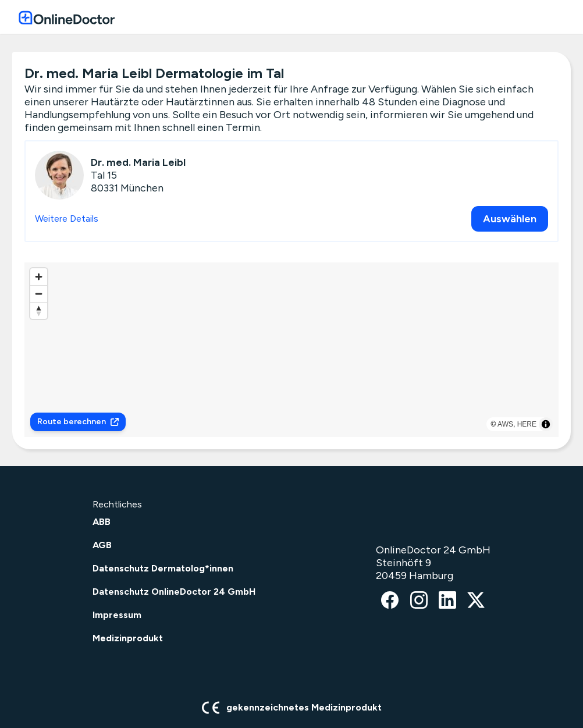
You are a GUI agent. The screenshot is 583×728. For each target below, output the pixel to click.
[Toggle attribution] (546, 424)
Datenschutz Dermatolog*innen (163, 568)
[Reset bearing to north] (39, 310)
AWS (505, 424)
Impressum (117, 615)
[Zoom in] (39, 277)
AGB (102, 545)
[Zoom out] (39, 294)
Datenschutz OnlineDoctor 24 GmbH (174, 592)
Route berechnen (78, 422)
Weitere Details (67, 219)
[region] (291, 350)
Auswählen (510, 219)
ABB (102, 522)
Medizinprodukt (128, 638)
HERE (527, 424)
